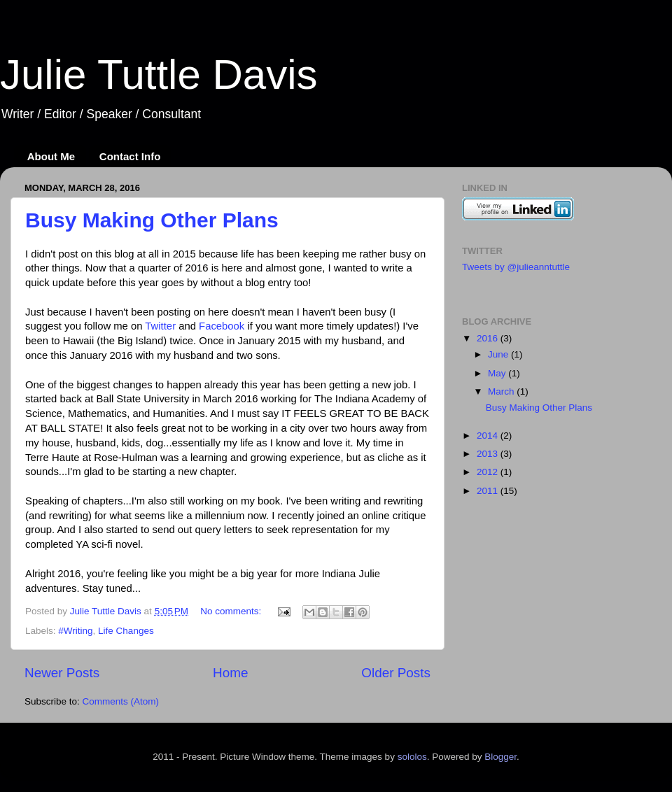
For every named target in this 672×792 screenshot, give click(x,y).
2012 (489, 472)
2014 (489, 436)
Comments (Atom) (121, 701)
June (499, 354)
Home (230, 673)
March (502, 391)
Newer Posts (62, 673)
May (498, 373)
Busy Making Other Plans (152, 220)
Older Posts (396, 673)
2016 (489, 338)
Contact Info (130, 156)
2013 (489, 454)
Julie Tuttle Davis (159, 75)
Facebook (222, 326)
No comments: (232, 611)
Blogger (500, 757)
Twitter (160, 326)
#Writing (75, 631)
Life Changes (126, 631)
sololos (412, 757)
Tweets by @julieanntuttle (516, 267)
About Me (51, 156)
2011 (489, 491)
